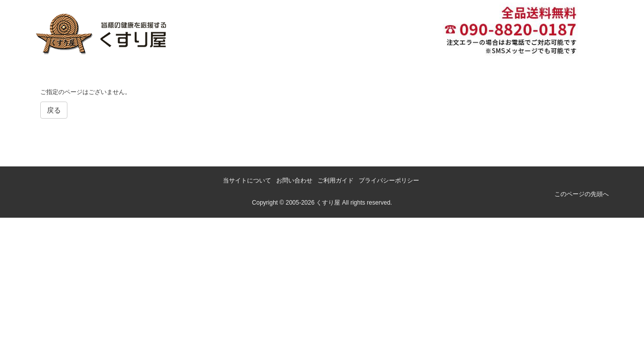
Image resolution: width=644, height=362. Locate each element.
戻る (54, 110)
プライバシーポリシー (389, 180)
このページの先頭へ (582, 194)
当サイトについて (247, 180)
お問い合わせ (294, 180)
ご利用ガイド (336, 180)
